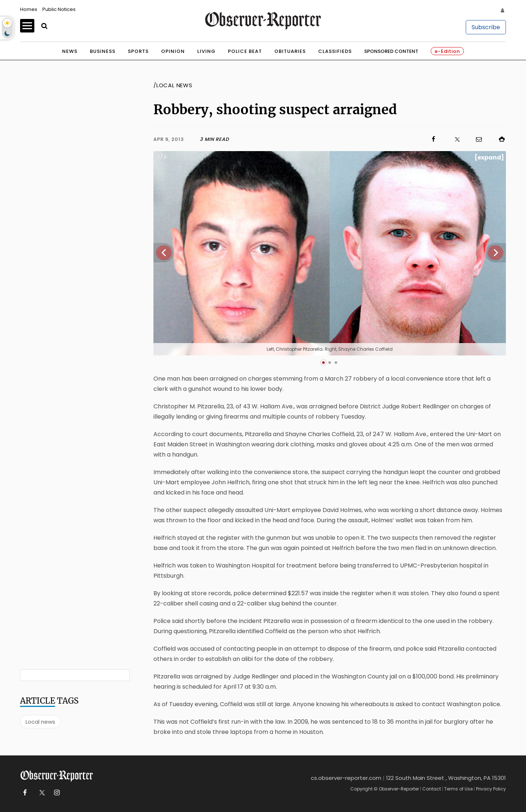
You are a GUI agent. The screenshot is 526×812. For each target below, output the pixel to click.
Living (206, 51)
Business (103, 51)
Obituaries (290, 51)
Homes (29, 9)
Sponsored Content (391, 51)
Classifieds (335, 51)
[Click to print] (498, 139)
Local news (40, 722)
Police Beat (245, 51)
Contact (432, 789)
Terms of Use (458, 789)
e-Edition (447, 51)
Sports (138, 51)
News (70, 51)
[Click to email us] (475, 139)
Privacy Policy (491, 789)
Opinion (173, 51)
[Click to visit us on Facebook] (333, 139)
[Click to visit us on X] (453, 139)
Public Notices (59, 9)
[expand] (489, 157)
